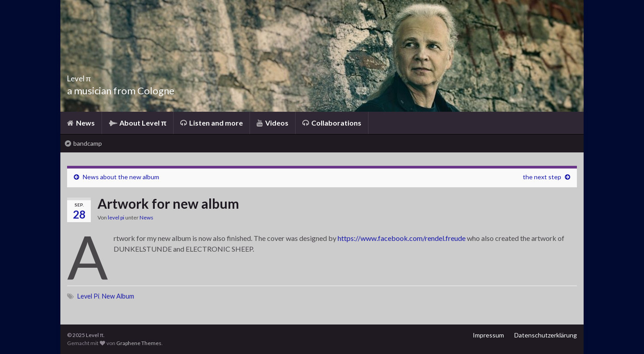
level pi (116, 217)
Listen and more (212, 123)
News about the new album (121, 177)
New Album (118, 296)
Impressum (488, 335)
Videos (273, 123)
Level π (88, 76)
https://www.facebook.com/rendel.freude (402, 238)
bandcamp (83, 143)
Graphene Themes (139, 343)
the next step (542, 177)
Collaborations (332, 123)
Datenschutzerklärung (546, 335)
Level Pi (88, 296)
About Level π (138, 123)
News (81, 123)
